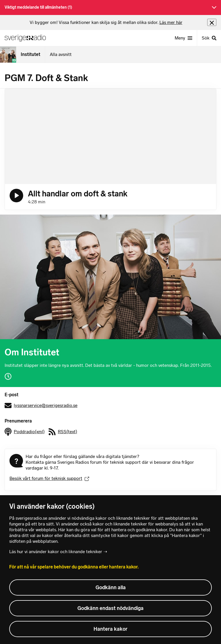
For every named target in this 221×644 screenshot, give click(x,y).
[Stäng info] (212, 22)
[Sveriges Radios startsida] (28, 38)
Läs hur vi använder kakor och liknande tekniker (56, 552)
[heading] (106, 22)
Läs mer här (171, 22)
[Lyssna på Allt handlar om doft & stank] (16, 196)
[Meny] (183, 38)
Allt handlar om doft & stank (78, 194)
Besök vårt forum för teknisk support (49, 478)
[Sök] (209, 38)
